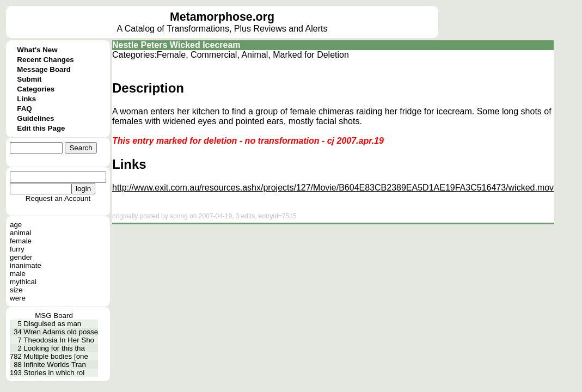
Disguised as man (52, 324)
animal (20, 233)
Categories (36, 89)
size (16, 290)
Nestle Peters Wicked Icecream (176, 45)
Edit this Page (41, 128)
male (18, 274)
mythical (23, 282)
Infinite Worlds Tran (55, 365)
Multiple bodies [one (56, 356)
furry (17, 249)
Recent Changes (45, 60)
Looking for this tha (54, 348)
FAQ (24, 109)
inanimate (26, 265)
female (21, 241)
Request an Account (58, 198)
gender (21, 257)
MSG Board (54, 316)
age (16, 225)
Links (26, 99)
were (18, 298)
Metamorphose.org (222, 17)
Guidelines (35, 118)
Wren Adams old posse (61, 332)
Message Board (44, 69)
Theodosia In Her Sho (59, 340)
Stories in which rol (54, 373)
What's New (37, 50)
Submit (29, 79)
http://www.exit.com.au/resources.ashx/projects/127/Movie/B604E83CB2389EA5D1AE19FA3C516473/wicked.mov (333, 188)
